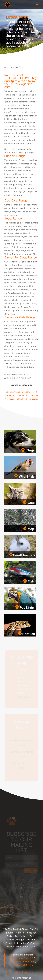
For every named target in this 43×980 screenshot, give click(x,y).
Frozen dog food (26, 395)
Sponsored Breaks (23, 965)
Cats (16, 392)
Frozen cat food (12, 395)
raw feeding (33, 399)
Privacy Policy (30, 972)
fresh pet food (31, 392)
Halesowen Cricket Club (22, 962)
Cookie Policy (13, 972)
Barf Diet (10, 392)
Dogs (21, 392)
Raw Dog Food (20, 399)
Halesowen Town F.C (22, 958)
